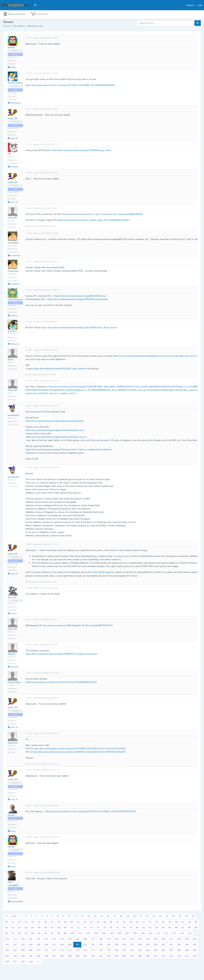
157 (132, 945)
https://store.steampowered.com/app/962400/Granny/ (80, 297)
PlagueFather (14, 683)
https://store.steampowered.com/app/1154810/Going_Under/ (81, 151)
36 (46, 923)
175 (77, 951)
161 (163, 945)
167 (15, 951)
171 (46, 951)
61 (13, 928)
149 (69, 945)
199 (69, 957)
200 (77, 957)
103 (96, 934)
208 (140, 957)
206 (124, 957)
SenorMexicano (15, 300)
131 (124, 940)
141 (7, 945)
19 (128, 917)
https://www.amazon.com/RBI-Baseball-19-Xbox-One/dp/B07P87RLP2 (77, 626)
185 (155, 951)
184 (148, 951)
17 (115, 917)
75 (104, 928)
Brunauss (13, 332)
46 (111, 923)
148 (62, 945)
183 (140, 951)
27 (180, 917)
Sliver (11, 360)
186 (163, 951)
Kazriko (11, 816)
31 (13, 923)
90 (6, 934)
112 (166, 934)
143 (23, 945)
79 (131, 928)
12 (82, 917)
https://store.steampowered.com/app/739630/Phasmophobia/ (78, 300)
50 (137, 923)
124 (69, 940)
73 (91, 928)
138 (179, 940)
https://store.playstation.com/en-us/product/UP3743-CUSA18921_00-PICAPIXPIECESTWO (91, 812)
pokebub (13, 316)
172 (54, 951)
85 (170, 928)
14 (95, 917)
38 (59, 923)
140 (194, 940)
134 (148, 940)
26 (173, 917)
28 (186, 917)
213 (179, 957)
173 (62, 951)
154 (109, 945)
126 (85, 940)
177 (93, 951)
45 (104, 923)
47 (117, 923)
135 (155, 940)
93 (26, 934)
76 (111, 928)
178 (101, 951)
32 (19, 923)
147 (54, 945)
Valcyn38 (12, 218)
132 (132, 940)
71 (78, 928)
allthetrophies (14, 104)
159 (148, 945)
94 (33, 934)
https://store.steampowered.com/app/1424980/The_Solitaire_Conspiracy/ (61, 655)
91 (13, 934)
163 (179, 945)
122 (54, 940)
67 (52, 928)
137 (171, 940)
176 (85, 951)
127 (93, 940)
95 (39, 934)
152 (93, 945)
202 (93, 957)
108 (135, 934)
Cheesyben (13, 243)
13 (88, 917)
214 (187, 957)
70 (72, 928)
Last (31, 962)
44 (98, 923)
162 (171, 945)
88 (189, 928)
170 (38, 951)
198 (62, 957)
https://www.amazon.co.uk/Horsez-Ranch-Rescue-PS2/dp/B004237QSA (61, 683)
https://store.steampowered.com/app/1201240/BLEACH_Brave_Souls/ (82, 328)
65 (39, 928)
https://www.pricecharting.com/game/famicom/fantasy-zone (55, 431)
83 (157, 928)
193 (23, 957)
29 (193, 917)
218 (23, 962)
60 (6, 928)
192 (15, 957)
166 (7, 951)
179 (109, 951)
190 (194, 951)
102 (88, 934)
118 (23, 940)
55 (170, 923)
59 (196, 923)
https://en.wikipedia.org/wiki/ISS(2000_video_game (59, 369)
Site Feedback (19, 27)
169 (30, 951)
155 (116, 945)
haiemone (13, 744)
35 (39, 923)
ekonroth (12, 598)
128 (101, 940)
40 (72, 923)
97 (52, 934)
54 (163, 923)
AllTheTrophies (15, 84)
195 (38, 957)
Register (190, 5)
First (14, 917)
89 (196, 928)
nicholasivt (13, 167)
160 (155, 945)
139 (187, 940)
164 (187, 945)
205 (116, 957)
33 (26, 923)
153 (101, 945)
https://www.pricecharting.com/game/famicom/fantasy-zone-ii (56, 438)
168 (23, 951)
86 (176, 928)
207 (132, 957)
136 (163, 940)
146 (46, 945)
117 (15, 940)
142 (15, 945)
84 (163, 928)
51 (144, 923)
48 (124, 923)
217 (15, 962)
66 (46, 928)
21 (141, 917)
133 (140, 940)
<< (7, 917)
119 (30, 940)
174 (69, 951)
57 (183, 923)
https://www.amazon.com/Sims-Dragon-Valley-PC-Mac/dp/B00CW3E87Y (94, 221)
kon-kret (12, 614)
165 (194, 945)
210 (155, 957)
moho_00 (13, 119)
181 (124, 951)
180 (116, 951)
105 (111, 934)
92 (19, 934)
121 (46, 940)
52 (150, 923)
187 (171, 951)
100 (72, 934)
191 (7, 957)
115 (189, 934)
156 (124, 945)
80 (137, 928)
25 (167, 917)
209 (148, 957)
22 (147, 917)
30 (6, 923)
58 (189, 923)
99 (65, 934)
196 (46, 957)
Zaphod (12, 655)
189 (187, 951)
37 (52, 923)
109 (143, 934)
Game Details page (101, 573)
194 (30, 957)
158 (140, 945)
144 (30, 945)
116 (7, 940)
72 (85, 928)
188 (179, 951)
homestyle (13, 668)
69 (65, 928)
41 (78, 923)
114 (182, 934)
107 (127, 934)
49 (131, 923)
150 (77, 945)
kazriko (12, 832)
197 (54, 957)
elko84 (11, 48)
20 (134, 917)
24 (160, 917)
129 (109, 940)
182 (132, 951)
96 (46, 934)
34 (33, 923)
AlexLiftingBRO (15, 902)
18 (121, 917)
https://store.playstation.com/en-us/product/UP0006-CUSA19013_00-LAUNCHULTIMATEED (80, 749)
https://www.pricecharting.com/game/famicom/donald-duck (55, 422)
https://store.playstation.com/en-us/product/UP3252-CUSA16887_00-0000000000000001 (70, 86)
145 (38, 945)
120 (38, 940)
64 (33, 928)
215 (194, 957)
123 (62, 940)
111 (158, 934)
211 (163, 957)
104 (104, 934)
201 (85, 957)
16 (108, 917)
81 (144, 928)
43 (91, 923)
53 (157, 923)
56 (176, 923)
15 (102, 917)
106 (119, 934)
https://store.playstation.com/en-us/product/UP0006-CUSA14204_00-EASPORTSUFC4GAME (79, 753)
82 (150, 928)
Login (200, 5)
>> (38, 962)
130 (116, 940)
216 (7, 962)
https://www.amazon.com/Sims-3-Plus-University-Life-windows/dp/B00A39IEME (103, 215)
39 (65, 923)
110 (150, 934)
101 (80, 934)
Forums (6, 27)
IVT (10, 154)
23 (154, 917)
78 (124, 928)
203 (101, 957)
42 (85, 923)
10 (69, 917)
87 (183, 928)
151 (85, 945)
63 (26, 928)
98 (59, 934)
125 (77, 940)
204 (109, 957)
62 (19, 928)
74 (98, 928)
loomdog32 (14, 416)
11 (75, 917)
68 (59, 928)
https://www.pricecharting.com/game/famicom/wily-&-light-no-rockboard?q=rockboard (68, 450)
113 (174, 934)
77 (117, 928)
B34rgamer (14, 345)
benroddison (14, 256)
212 (171, 957)
